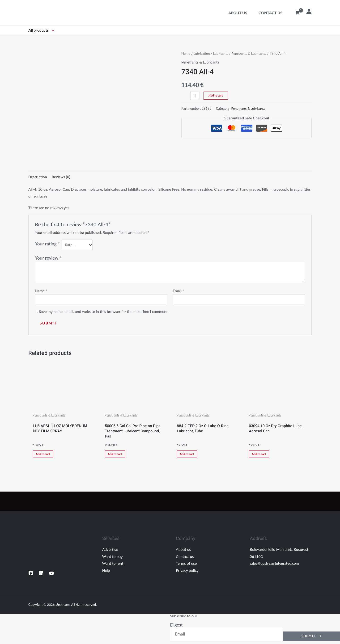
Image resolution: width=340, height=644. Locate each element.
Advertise (110, 553)
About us (238, 13)
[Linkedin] (41, 577)
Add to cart (216, 95)
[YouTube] (51, 577)
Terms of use (186, 566)
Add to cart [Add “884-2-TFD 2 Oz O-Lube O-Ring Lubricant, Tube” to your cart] (189, 456)
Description (38, 177)
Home (186, 53)
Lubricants (222, 53)
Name (41, 291)
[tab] (38, 177)
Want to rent (113, 566)
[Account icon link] (309, 11)
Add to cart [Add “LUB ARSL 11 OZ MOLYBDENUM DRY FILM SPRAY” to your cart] (45, 456)
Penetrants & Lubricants (252, 53)
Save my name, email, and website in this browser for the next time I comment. (104, 313)
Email (178, 291)
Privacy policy (187, 574)
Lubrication (202, 53)
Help (106, 574)
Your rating (47, 244)
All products (41, 30)
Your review (48, 258)
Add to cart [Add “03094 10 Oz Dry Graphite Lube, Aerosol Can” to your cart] (261, 456)
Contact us (270, 13)
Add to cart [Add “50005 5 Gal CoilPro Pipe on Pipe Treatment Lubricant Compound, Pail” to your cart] (117, 456)
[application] (52, 30)
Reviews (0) (63, 177)
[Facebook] (31, 577)
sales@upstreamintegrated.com (276, 566)
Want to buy (113, 559)
